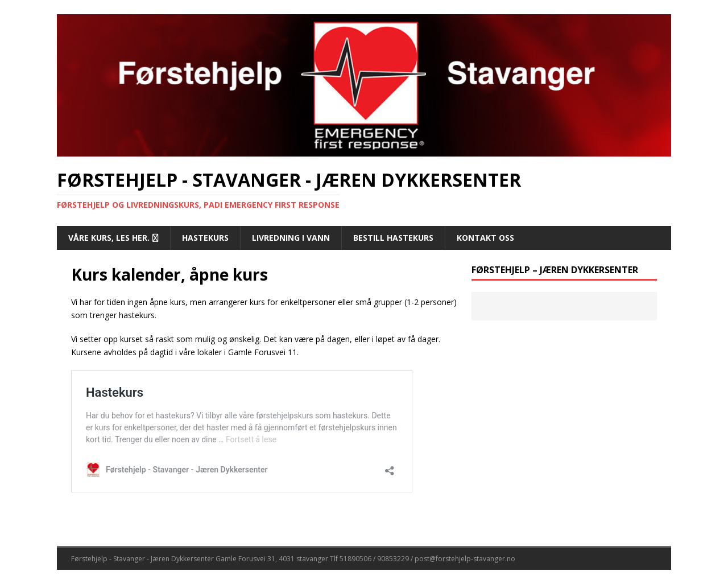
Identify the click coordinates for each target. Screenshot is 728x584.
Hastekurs (205, 238)
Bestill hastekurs (393, 238)
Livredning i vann (291, 238)
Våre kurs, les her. (109, 238)
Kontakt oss (485, 238)
